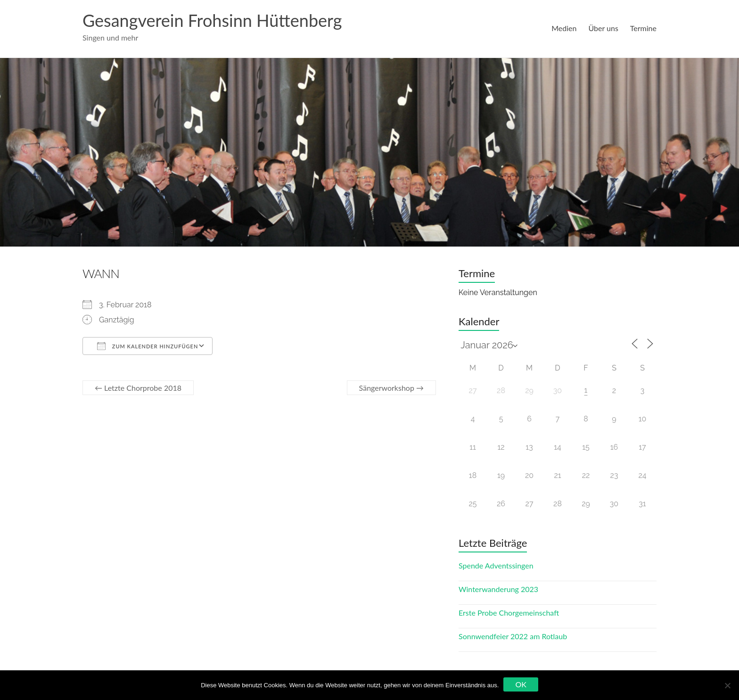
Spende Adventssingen (496, 565)
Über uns (603, 28)
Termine (643, 28)
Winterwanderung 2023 (498, 589)
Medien (564, 28)
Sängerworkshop (391, 388)
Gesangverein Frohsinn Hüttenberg (212, 20)
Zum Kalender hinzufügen (148, 346)
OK (521, 684)
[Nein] (727, 685)
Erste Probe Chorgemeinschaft (509, 613)
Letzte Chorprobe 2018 (138, 388)
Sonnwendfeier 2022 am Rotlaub (513, 636)
